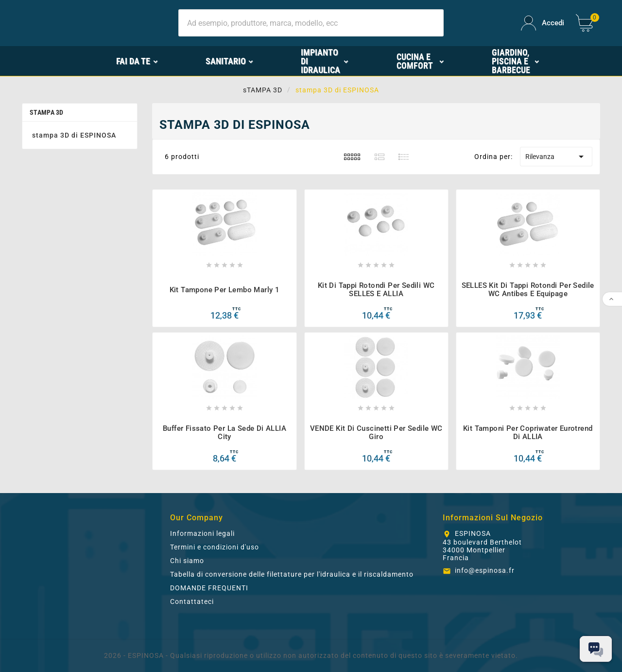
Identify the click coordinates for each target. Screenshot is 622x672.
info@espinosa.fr (485, 570)
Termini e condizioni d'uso (215, 547)
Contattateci (192, 601)
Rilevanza (556, 157)
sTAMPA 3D (47, 112)
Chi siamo (187, 561)
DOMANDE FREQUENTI (209, 588)
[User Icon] (543, 23)
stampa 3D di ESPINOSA (74, 135)
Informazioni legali (202, 533)
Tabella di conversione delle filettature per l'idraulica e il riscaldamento (292, 574)
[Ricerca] (311, 23)
